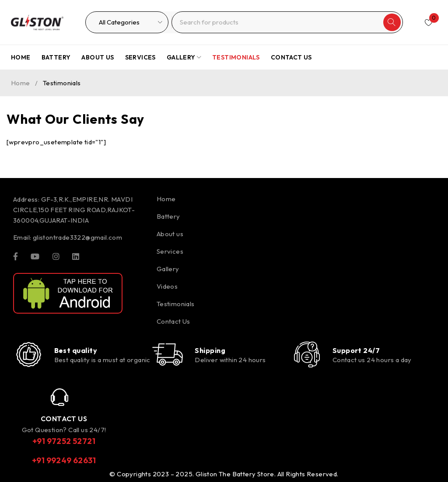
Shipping (210, 350)
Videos (167, 286)
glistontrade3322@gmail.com (77, 237)
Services (170, 251)
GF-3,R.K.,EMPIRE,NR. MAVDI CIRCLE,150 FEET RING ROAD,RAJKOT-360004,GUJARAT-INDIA (74, 210)
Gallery (168, 269)
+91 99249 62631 (64, 460)
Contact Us (173, 321)
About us (170, 234)
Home (21, 83)
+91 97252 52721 (64, 441)
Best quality (76, 350)
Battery (168, 216)
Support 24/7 (356, 350)
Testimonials (176, 304)
